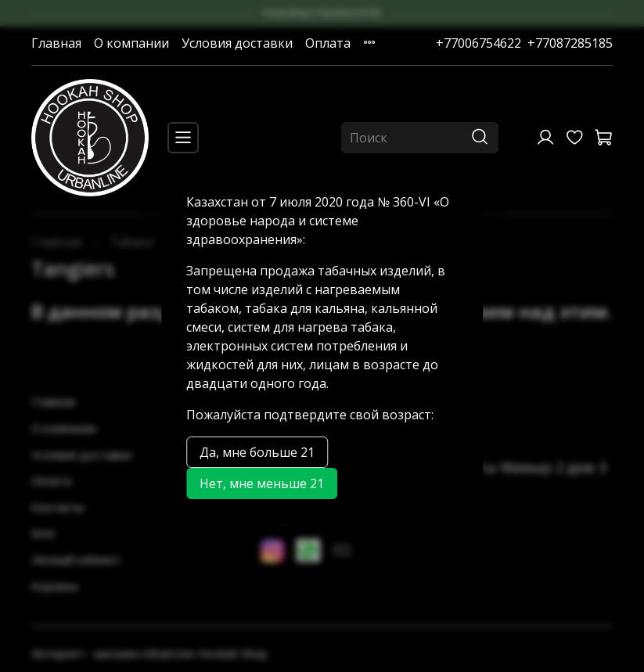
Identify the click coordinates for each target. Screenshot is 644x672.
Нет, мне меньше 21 (262, 483)
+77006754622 (479, 43)
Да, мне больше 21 (257, 452)
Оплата (328, 43)
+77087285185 (570, 43)
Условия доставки (237, 43)
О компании (131, 43)
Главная (56, 43)
